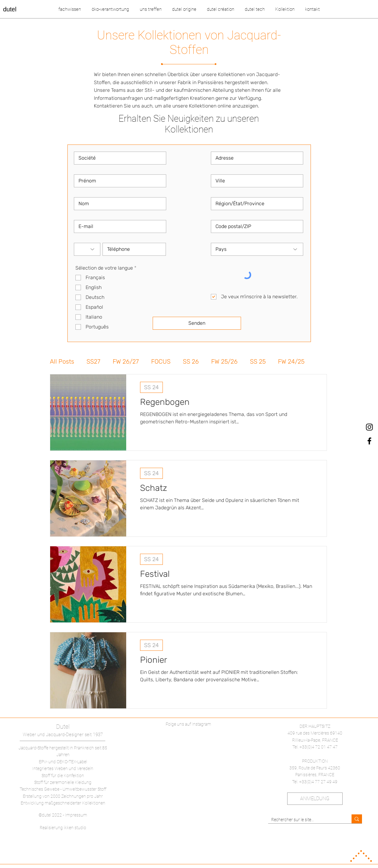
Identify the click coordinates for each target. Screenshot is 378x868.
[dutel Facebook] (369, 441)
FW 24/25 (291, 361)
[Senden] (197, 323)
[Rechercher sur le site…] (305, 820)
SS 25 (258, 361)
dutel (10, 9)
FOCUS (161, 361)
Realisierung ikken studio (63, 828)
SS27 (93, 361)
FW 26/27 (126, 361)
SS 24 (151, 387)
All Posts (62, 361)
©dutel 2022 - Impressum (63, 815)
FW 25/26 (224, 361)
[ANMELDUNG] (315, 799)
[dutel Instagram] (369, 427)
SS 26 (191, 361)
